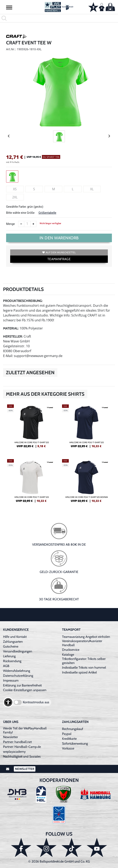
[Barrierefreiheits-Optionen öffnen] (8, 702)
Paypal (67, 734)
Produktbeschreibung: (23, 301)
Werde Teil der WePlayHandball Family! (25, 730)
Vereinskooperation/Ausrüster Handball (82, 643)
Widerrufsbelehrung (17, 671)
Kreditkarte (69, 739)
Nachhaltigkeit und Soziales (22, 756)
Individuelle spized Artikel (79, 672)
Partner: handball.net (17, 742)
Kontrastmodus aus (36, 702)
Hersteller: (13, 336)
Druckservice (71, 650)
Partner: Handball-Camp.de (22, 747)
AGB (6, 666)
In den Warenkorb (59, 238)
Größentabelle (47, 213)
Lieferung (9, 656)
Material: (11, 328)
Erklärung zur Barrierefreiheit (22, 685)
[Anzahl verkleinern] (21, 224)
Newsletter (10, 737)
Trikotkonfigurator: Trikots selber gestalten (84, 661)
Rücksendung (12, 661)
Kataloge (68, 655)
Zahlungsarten (13, 642)
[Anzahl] (27, 224)
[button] (9, 7)
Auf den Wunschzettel (59, 252)
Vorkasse (68, 748)
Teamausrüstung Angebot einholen (86, 637)
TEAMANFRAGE (59, 259)
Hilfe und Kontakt (15, 637)
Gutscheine (11, 646)
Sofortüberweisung (75, 743)
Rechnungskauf (73, 729)
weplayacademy (14, 752)
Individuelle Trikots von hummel (84, 668)
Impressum (11, 680)
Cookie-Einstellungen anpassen (25, 690)
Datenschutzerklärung (18, 676)
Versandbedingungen (18, 651)
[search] (59, 18)
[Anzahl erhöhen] (33, 224)
